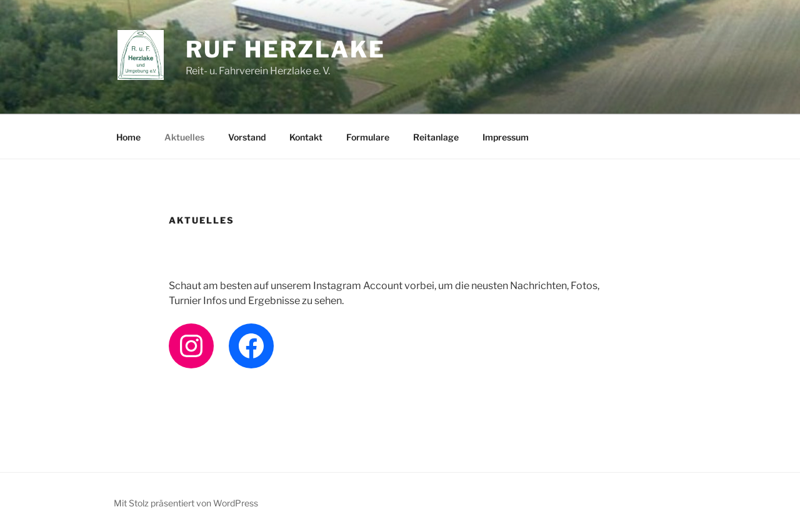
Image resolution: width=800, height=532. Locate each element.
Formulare (368, 137)
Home (128, 137)
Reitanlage (436, 137)
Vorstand (247, 137)
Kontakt (306, 137)
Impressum (506, 137)
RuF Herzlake (286, 49)
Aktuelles (184, 137)
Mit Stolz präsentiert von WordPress (186, 503)
